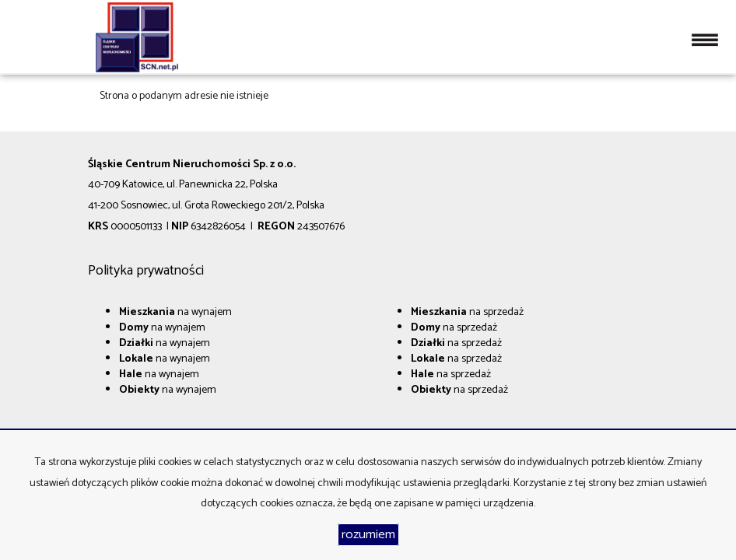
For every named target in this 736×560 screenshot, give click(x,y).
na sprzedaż (467, 312)
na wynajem (175, 312)
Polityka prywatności (146, 271)
